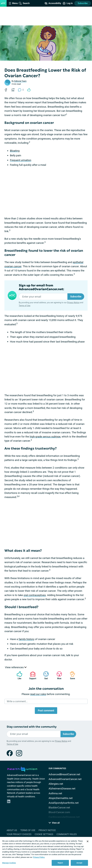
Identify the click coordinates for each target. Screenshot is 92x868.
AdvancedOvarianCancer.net (65, 779)
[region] (46, 852)
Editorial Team (20, 81)
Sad (45, 675)
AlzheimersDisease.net (62, 789)
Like (18, 675)
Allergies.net (56, 784)
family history (27, 639)
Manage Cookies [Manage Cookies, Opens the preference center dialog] (9, 863)
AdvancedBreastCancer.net (64, 774)
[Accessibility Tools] (53, 3)
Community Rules (67, 834)
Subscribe (83, 3)
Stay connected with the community (32, 727)
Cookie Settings (44, 834)
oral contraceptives (35, 595)
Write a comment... (17, 701)
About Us (12, 830)
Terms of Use (25, 306)
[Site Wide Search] (24, 3)
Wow (58, 675)
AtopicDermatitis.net (61, 798)
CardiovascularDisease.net (64, 817)
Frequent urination (21, 160)
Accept (79, 863)
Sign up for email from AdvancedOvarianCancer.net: (41, 287)
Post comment (46, 710)
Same (71, 675)
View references (16, 667)
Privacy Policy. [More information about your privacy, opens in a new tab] (39, 857)
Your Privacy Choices (19, 834)
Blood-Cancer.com (59, 812)
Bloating (15, 151)
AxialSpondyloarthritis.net (64, 803)
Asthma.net (55, 793)
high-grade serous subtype (45, 437)
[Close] (88, 841)
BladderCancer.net (59, 808)
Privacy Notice (73, 303)
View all (54, 823)
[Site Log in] (68, 3)
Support (32, 675)
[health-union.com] (22, 769)
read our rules (38, 694)
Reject (60, 863)
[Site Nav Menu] (13, 3)
